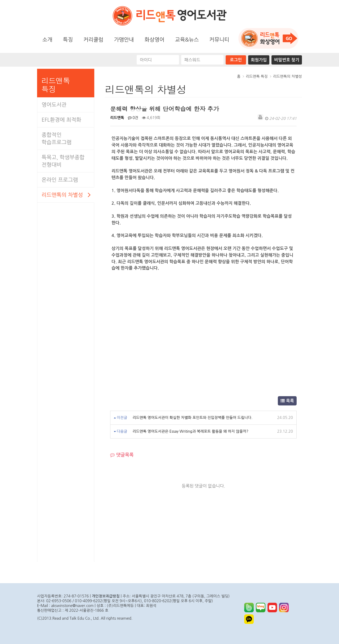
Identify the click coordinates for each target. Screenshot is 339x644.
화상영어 (155, 40)
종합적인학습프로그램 (57, 139)
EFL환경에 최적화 (61, 120)
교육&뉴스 (187, 40)
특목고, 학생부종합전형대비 (63, 161)
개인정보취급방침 (106, 596)
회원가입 (259, 60)
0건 (133, 118)
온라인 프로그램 (60, 180)
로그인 (236, 60)
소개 (47, 40)
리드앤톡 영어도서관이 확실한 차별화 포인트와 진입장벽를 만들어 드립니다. (192, 418)
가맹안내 (124, 40)
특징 (68, 40)
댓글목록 (122, 455)
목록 (287, 401)
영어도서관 (54, 105)
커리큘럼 (93, 40)
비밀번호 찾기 (287, 60)
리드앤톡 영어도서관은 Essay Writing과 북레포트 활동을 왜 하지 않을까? (190, 431)
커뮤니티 (219, 40)
